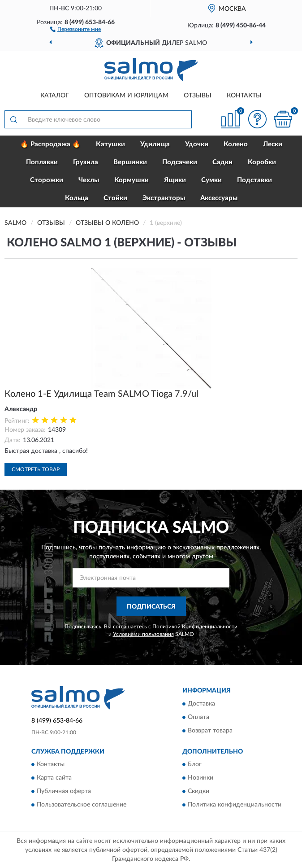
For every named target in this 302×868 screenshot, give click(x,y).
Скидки (198, 792)
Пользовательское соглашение (82, 805)
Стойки (115, 198)
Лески (273, 144)
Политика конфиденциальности (235, 805)
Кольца (77, 198)
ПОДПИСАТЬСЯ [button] (151, 607)
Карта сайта (54, 778)
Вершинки (130, 162)
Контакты (244, 96)
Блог (195, 765)
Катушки (110, 144)
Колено (236, 144)
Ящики (175, 180)
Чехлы (89, 180)
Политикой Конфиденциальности (195, 627)
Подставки (255, 180)
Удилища (155, 144)
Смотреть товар (36, 469)
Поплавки (42, 162)
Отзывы (198, 96)
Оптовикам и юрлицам (126, 96)
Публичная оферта (64, 792)
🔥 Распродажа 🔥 (50, 144)
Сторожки (47, 180)
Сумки (211, 180)
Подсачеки (180, 162)
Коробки (262, 162)
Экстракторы (164, 198)
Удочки (197, 144)
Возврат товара (210, 731)
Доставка (201, 704)
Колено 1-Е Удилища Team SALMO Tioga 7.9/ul (101, 394)
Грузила (86, 162)
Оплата (198, 717)
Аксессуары (219, 198)
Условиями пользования (143, 634)
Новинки (201, 778)
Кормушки (132, 180)
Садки (222, 162)
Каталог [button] (55, 96)
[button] (75, 29)
